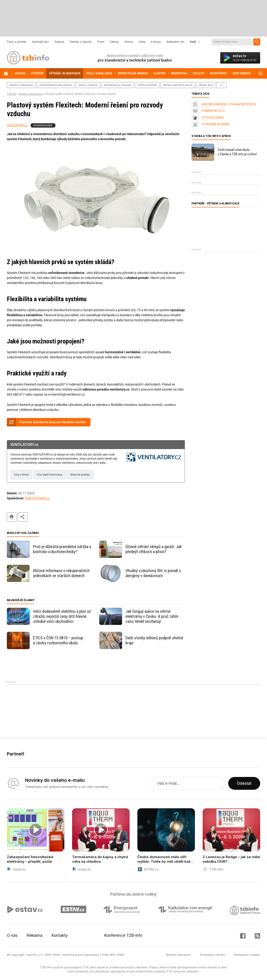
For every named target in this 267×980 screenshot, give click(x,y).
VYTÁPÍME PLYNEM (215, 124)
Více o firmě (21, 475)
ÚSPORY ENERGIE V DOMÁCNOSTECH (229, 104)
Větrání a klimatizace (31, 94)
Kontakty (60, 935)
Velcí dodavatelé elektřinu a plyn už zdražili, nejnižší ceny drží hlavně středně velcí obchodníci (62, 616)
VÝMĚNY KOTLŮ (213, 111)
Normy (129, 42)
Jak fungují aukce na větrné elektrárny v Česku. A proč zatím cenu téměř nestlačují (152, 616)
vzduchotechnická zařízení (56, 85)
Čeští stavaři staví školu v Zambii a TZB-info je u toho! (237, 152)
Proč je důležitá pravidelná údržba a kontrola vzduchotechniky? (62, 549)
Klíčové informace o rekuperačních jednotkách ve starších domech (61, 573)
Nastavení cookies (247, 955)
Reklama (35, 935)
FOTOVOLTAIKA (213, 118)
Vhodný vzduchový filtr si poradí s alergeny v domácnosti (153, 573)
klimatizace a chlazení (118, 85)
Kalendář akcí (40, 42)
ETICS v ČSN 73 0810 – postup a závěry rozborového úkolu (58, 640)
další (221, 85)
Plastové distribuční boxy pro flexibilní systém (53, 422)
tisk (12, 517)
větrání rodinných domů (178, 85)
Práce (101, 42)
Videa (142, 42)
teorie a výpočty (88, 85)
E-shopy (156, 42)
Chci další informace (49, 475)
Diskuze (59, 42)
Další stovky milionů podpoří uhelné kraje (154, 640)
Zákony (114, 42)
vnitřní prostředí (147, 85)
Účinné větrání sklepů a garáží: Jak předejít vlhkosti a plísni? (154, 549)
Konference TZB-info (123, 935)
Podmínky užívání (212, 955)
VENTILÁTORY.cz (17, 125)
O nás (12, 935)
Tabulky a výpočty (81, 42)
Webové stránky (80, 475)
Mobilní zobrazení (178, 955)
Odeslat (244, 783)
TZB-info (12, 94)
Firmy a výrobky (17, 42)
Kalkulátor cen (175, 42)
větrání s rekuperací (21, 85)
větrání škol (206, 85)
